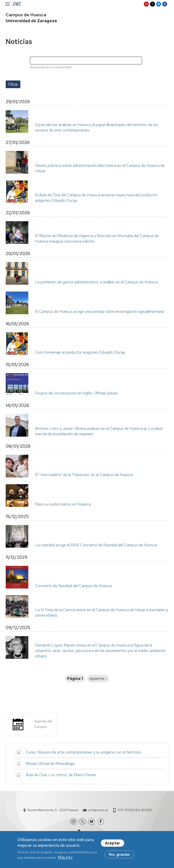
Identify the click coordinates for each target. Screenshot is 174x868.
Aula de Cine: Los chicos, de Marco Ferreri (61, 775)
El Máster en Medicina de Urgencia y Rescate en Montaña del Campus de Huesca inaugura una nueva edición (97, 238)
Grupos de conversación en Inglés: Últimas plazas (76, 393)
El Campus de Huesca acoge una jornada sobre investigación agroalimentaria (99, 311)
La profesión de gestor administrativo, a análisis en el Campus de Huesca (96, 282)
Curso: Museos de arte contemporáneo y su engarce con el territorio (83, 752)
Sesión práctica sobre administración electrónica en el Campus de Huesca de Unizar (100, 168)
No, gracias (119, 856)
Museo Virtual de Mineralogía (50, 763)
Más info (65, 858)
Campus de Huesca (26, 15)
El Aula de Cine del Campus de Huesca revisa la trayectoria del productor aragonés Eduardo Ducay (96, 198)
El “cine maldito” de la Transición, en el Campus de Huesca (84, 475)
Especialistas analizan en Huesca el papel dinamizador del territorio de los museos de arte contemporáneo (97, 127)
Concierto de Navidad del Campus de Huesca (74, 586)
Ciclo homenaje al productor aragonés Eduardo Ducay (80, 352)
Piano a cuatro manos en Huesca (63, 504)
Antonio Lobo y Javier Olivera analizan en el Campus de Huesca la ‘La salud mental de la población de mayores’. (99, 431)
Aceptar (112, 844)
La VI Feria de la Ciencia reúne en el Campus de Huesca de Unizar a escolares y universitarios (101, 613)
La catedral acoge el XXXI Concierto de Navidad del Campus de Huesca (96, 545)
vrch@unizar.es (98, 810)
